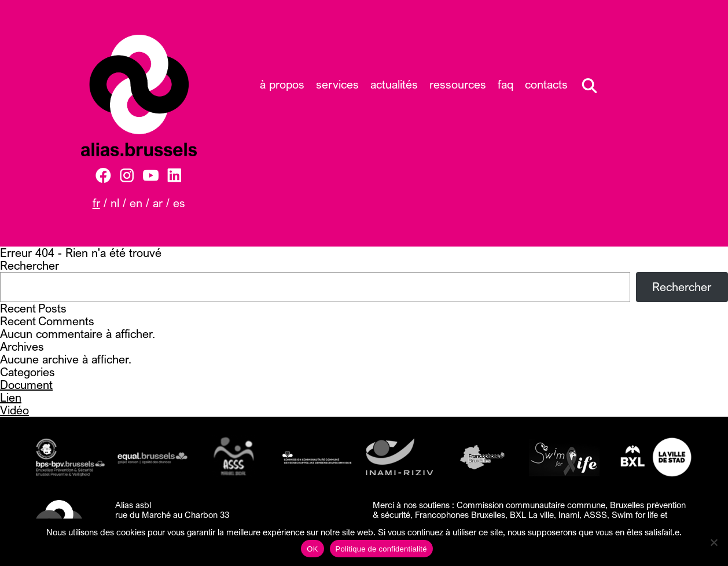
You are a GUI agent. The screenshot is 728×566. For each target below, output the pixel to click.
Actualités (394, 84)
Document (26, 385)
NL (115, 203)
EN (136, 203)
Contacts (546, 84)
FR (96, 203)
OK (312, 549)
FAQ (505, 84)
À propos (282, 84)
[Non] (714, 542)
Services (337, 84)
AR (158, 203)
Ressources (458, 84)
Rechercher (30, 265)
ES (179, 203)
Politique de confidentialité (381, 549)
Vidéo (14, 410)
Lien (11, 397)
